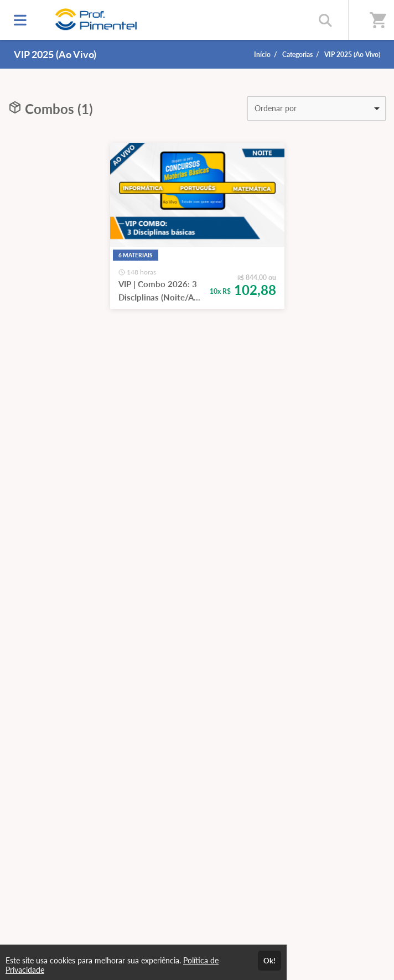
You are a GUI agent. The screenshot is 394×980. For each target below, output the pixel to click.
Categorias (297, 55)
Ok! (269, 961)
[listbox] (317, 108)
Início (262, 55)
